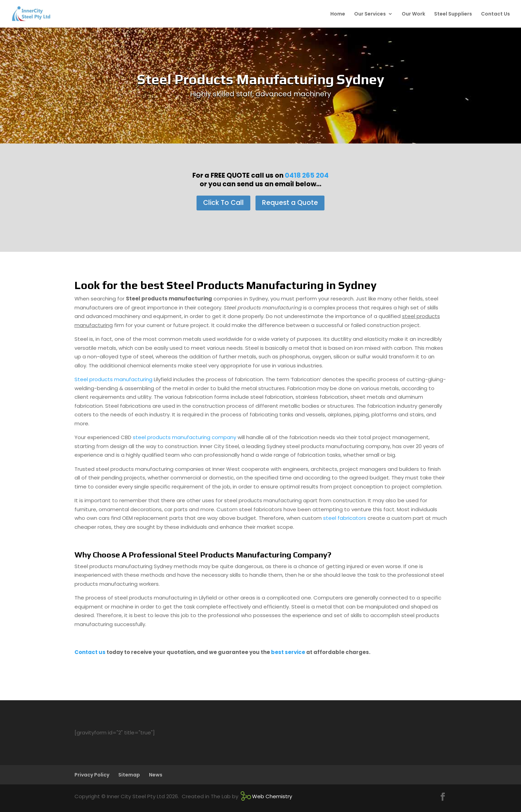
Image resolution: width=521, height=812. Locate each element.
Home (338, 14)
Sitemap (129, 775)
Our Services (370, 14)
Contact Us (495, 14)
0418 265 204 (307, 175)
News (156, 775)
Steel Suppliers (453, 14)
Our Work (413, 14)
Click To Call (223, 203)
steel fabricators (345, 518)
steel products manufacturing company (184, 437)
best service (288, 652)
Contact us (90, 652)
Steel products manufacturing (114, 379)
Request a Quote (290, 203)
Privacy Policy (92, 775)
